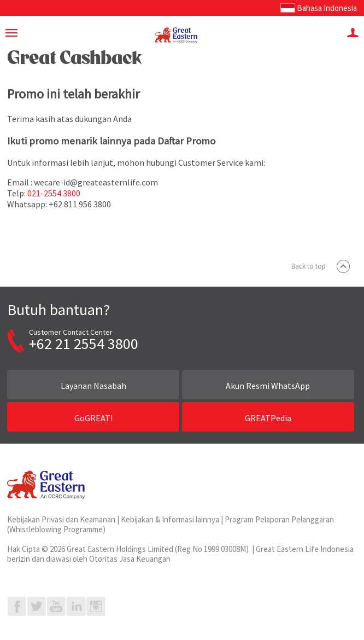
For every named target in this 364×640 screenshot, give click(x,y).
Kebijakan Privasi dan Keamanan (61, 519)
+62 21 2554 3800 (84, 344)
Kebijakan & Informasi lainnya (170, 519)
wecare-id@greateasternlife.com (96, 182)
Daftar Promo (186, 141)
